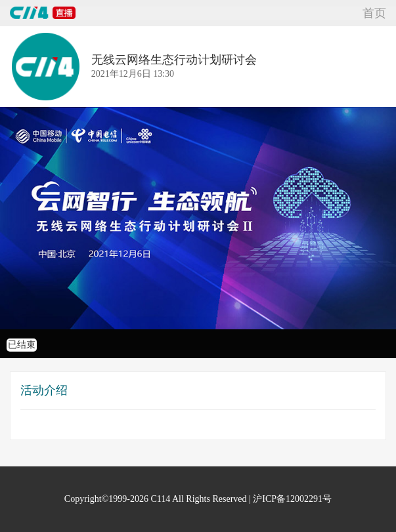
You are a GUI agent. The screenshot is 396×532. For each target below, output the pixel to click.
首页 (374, 13)
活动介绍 (44, 390)
